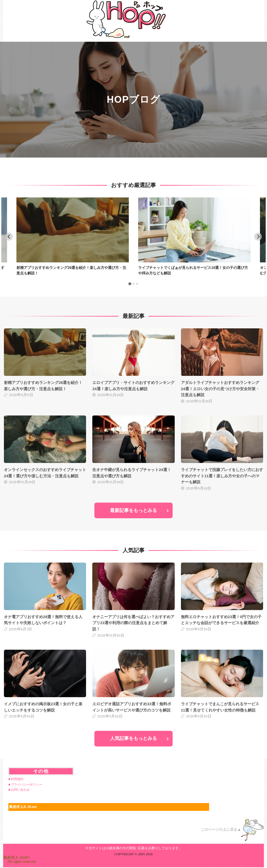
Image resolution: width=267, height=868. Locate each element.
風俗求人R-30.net (23, 807)
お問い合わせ (20, 790)
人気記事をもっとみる (133, 739)
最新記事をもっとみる (133, 510)
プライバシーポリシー (27, 785)
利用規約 (17, 779)
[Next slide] (258, 237)
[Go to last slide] (9, 237)
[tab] (130, 284)
